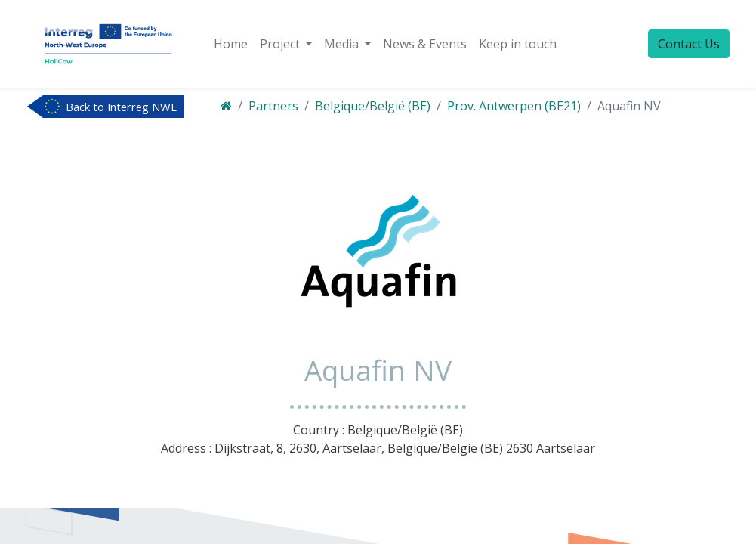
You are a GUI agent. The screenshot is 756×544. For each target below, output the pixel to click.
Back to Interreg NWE (122, 107)
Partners (273, 106)
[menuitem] (231, 44)
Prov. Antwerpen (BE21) (514, 106)
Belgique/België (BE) (373, 106)
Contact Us (689, 44)
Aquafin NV (629, 106)
